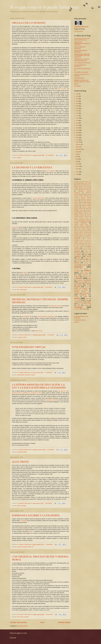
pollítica (76, 300)
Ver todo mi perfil (79, 31)
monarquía (77, 293)
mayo (77, 159)
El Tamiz (76, 322)
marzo (77, 164)
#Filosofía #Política (79, 242)
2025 (77, 96)
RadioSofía (81, 302)
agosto (77, 152)
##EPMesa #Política (80, 185)
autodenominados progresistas (46, 316)
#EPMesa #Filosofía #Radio (81, 224)
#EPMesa (87, 209)
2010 (77, 133)
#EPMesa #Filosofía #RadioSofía (83, 226)
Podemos (76, 296)
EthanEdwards (85, 275)
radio (75, 302)
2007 (77, 140)
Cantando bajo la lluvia (55, 306)
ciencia (89, 256)
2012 (77, 128)
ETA (18, 290)
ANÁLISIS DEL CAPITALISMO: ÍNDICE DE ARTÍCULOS (82, 39)
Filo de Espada (88, 276)
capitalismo (78, 256)
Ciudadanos (87, 258)
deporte (87, 261)
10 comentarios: (50, 155)
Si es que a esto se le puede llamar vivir (45, 7)
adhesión (77, 251)
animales (79, 255)
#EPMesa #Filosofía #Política (81, 218)
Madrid (86, 290)
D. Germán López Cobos (38, 198)
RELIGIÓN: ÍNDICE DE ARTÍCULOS (80, 66)
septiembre (79, 149)
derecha (77, 263)
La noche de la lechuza (80, 320)
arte (86, 255)
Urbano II (31, 531)
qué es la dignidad (50, 171)
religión (89, 302)
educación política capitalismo (81, 269)
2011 (77, 130)
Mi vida (76, 84)
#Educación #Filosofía (86, 190)
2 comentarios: (49, 372)
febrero (78, 166)
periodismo (83, 295)
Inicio (42, 622)
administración (21, 375)
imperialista (79, 283)
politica (85, 296)
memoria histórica (80, 292)
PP (33, 547)
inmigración (88, 283)
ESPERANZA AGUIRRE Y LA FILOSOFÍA (36, 515)
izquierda (77, 287)
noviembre (78, 144)
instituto (33, 375)
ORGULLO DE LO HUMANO (29, 23)
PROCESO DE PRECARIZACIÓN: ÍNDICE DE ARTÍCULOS (82, 43)
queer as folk (62, 89)
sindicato (86, 305)
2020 (77, 108)
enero (77, 169)
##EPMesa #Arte (78, 182)
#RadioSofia (83, 250)
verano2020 (77, 309)
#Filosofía (82, 237)
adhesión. (87, 251)
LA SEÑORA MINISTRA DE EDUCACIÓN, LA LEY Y (39, 386)
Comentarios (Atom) (22, 626)
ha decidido (24, 521)
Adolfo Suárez (88, 253)
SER (79, 305)
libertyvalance (77, 290)
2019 (77, 111)
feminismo (77, 276)
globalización (80, 280)
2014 (77, 123)
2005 (77, 174)
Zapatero (27, 617)
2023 (77, 101)
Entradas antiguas (64, 622)
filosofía (19, 158)
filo (83, 276)
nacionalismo (23, 290)
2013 (77, 125)
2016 (77, 118)
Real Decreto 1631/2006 (52, 400)
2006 (77, 172)
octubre (78, 147)
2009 (77, 135)
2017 (77, 116)
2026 (77, 94)
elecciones (77, 271)
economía (84, 265)
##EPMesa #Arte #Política (86, 183)
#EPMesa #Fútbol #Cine (80, 234)
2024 (77, 99)
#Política (89, 243)
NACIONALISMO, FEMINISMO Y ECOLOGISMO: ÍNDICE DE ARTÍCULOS (82, 56)
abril (77, 161)
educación (28, 375)
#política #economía (80, 245)
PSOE (25, 337)
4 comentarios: (49, 503)
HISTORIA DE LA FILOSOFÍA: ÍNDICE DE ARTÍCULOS (82, 60)
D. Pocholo (80, 261)
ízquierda (87, 287)
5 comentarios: (51, 450)
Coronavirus (77, 260)
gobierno (88, 280)
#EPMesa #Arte (78, 210)
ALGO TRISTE (20, 462)
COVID (84, 260)
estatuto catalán (84, 273)
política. (87, 299)
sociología (23, 506)
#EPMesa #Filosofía (79, 215)
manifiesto (27, 316)
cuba (90, 260)
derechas (86, 263)
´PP (88, 250)
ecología (76, 265)
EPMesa (88, 271)
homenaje (89, 282)
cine (79, 258)
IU (18, 337)
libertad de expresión (81, 288)
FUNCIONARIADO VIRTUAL (29, 347)
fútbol (19, 506)
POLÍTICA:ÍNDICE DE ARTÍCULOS (80, 48)
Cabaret (25, 272)
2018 (77, 113)
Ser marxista (77, 86)
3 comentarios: (49, 287)
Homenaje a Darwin (79, 78)
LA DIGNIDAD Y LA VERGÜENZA (32, 167)
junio (77, 157)
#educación (77, 190)
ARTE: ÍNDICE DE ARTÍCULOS (82, 63)
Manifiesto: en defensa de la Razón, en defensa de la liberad (82, 81)
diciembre (78, 142)
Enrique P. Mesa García (82, 27)
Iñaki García (15, 227)
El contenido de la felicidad (81, 72)
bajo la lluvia (39, 331)
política (21, 337)
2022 (77, 104)
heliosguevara (81, 282)
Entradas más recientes (18, 622)
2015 (77, 121)
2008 (77, 138)
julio (77, 154)
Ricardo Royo (87, 304)
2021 (77, 106)
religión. (80, 304)
